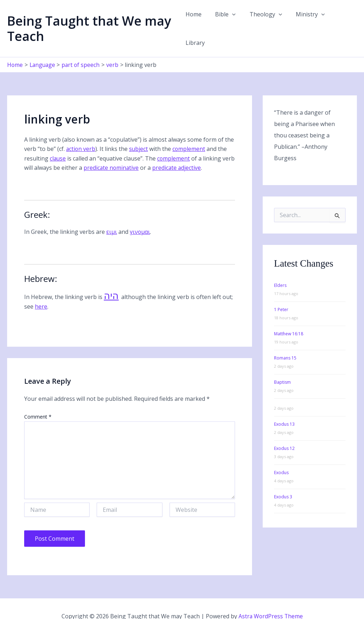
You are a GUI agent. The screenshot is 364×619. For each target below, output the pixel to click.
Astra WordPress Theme (271, 601)
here (41, 292)
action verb (81, 134)
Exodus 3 (283, 482)
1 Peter (281, 295)
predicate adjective (191, 153)
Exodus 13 (284, 410)
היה (111, 281)
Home (196, 21)
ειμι (112, 217)
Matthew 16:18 (289, 319)
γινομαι (140, 217)
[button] (233, 21)
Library (342, 21)
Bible (226, 21)
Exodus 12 (284, 434)
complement (190, 134)
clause (58, 143)
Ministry (306, 21)
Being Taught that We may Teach (89, 21)
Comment (38, 402)
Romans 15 (285, 343)
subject (139, 134)
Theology (264, 21)
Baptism (282, 368)
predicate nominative (125, 153)
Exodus (281, 458)
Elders (280, 271)
